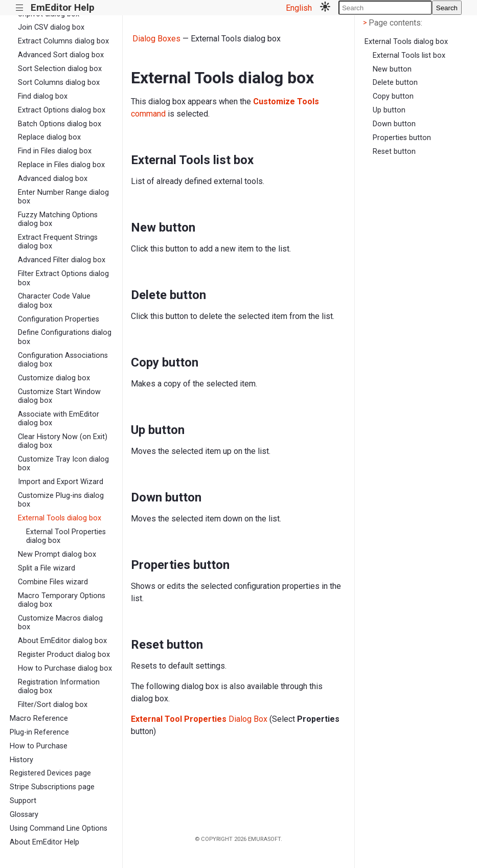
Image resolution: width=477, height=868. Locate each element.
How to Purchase (39, 746)
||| (20, 8)
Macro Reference (39, 718)
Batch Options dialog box (60, 124)
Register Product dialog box (64, 655)
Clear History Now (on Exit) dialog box (63, 441)
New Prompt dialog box (57, 554)
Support (23, 801)
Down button (394, 124)
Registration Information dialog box (59, 687)
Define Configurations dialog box (65, 337)
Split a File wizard (47, 568)
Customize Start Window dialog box (59, 396)
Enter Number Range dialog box (63, 197)
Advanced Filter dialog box (62, 260)
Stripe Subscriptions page (52, 787)
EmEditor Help (63, 7)
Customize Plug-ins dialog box (61, 500)
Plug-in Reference (39, 732)
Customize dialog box (54, 378)
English (299, 8)
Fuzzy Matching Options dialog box (58, 219)
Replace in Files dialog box (61, 165)
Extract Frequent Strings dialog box (58, 242)
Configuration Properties (59, 319)
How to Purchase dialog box (65, 668)
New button (392, 69)
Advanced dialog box (53, 179)
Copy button (393, 96)
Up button (389, 110)
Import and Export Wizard (61, 482)
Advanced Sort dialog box (61, 55)
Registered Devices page (50, 773)
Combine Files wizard (53, 582)
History (21, 760)
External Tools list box (409, 55)
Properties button (402, 138)
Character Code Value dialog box (54, 301)
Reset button (394, 152)
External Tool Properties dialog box (66, 536)
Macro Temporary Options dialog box (62, 600)
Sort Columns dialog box (59, 83)
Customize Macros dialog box (60, 623)
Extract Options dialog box (62, 110)
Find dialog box (43, 96)
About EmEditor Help (44, 842)
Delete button (395, 83)
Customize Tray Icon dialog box (63, 464)
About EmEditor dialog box (62, 641)
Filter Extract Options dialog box (63, 278)
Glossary (24, 815)
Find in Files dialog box (55, 151)
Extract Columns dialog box (63, 41)
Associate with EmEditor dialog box (59, 419)
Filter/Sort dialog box (53, 705)
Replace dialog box (49, 137)
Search (447, 8)
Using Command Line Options (59, 828)
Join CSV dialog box (51, 27)
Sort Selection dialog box (60, 69)
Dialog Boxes (156, 39)
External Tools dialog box (60, 518)
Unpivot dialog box (49, 14)
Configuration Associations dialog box (63, 360)
